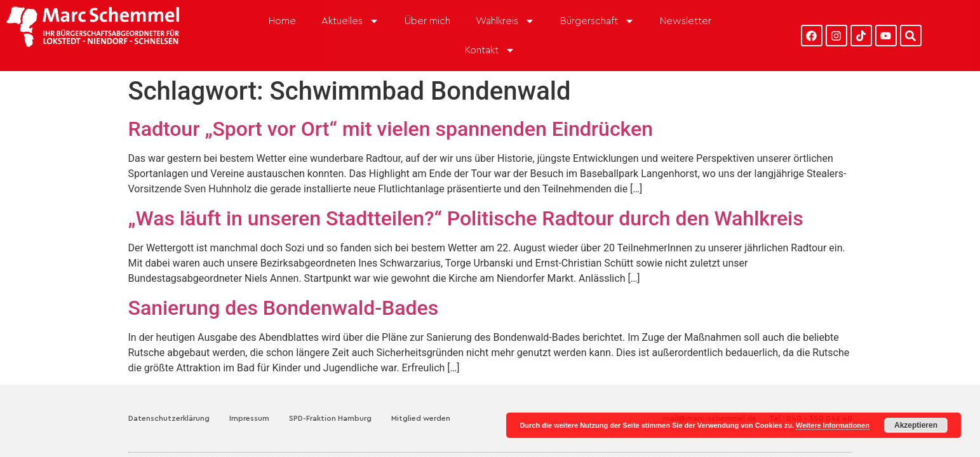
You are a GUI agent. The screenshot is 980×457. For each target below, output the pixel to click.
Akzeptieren (916, 425)
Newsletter (686, 21)
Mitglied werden (421, 401)
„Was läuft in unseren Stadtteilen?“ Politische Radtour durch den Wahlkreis (466, 201)
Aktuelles (350, 21)
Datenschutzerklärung (169, 401)
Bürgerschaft (597, 21)
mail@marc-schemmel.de (710, 401)
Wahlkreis (505, 21)
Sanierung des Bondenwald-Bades (284, 290)
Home (282, 21)
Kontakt (490, 50)
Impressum (249, 401)
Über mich (427, 21)
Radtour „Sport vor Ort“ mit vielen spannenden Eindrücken (391, 111)
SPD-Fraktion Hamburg (330, 401)
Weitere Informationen (833, 425)
